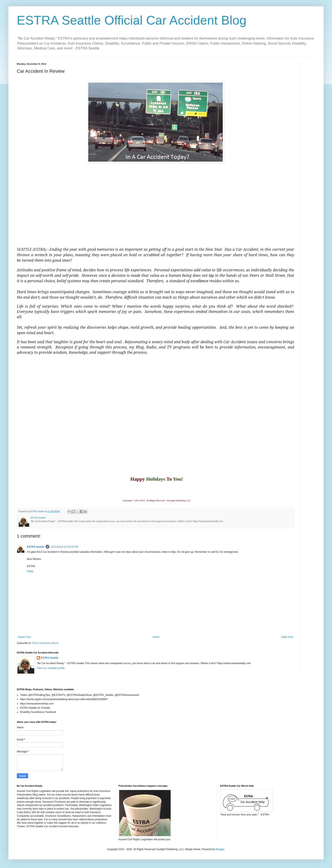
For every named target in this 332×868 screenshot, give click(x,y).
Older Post (287, 637)
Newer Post (24, 637)
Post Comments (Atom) (45, 643)
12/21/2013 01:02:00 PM (64, 547)
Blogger (220, 849)
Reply (30, 571)
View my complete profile (51, 668)
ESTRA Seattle (36, 547)
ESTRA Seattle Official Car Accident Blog (132, 20)
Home (156, 637)
